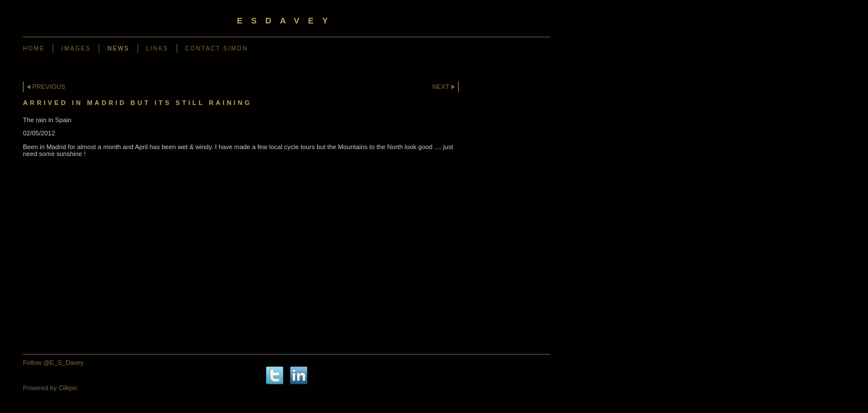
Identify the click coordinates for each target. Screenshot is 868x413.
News (118, 48)
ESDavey (286, 21)
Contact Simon (217, 48)
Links (157, 48)
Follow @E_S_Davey (53, 363)
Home (34, 48)
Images (76, 48)
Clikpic (68, 388)
